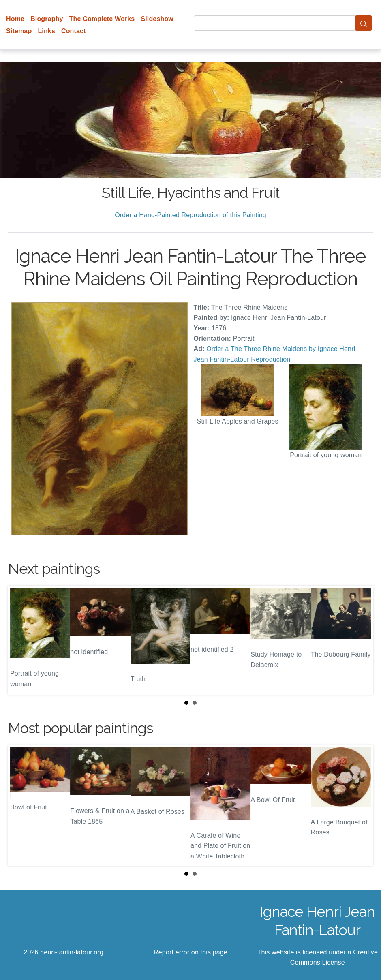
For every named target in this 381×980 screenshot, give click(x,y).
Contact (74, 31)
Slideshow (157, 19)
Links (46, 31)
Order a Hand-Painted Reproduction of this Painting (190, 215)
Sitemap (19, 31)
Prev (21, 640)
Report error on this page (190, 952)
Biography (47, 19)
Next (360, 640)
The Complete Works (102, 19)
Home (15, 19)
